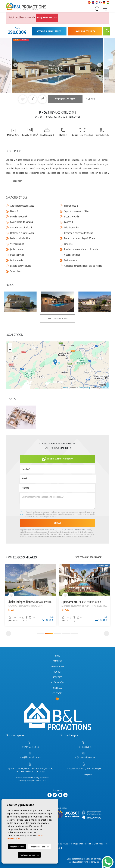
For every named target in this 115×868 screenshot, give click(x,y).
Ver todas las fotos (65, 99)
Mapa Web (78, 844)
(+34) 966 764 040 (30, 747)
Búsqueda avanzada (47, 18)
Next (99, 65)
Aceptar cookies (17, 847)
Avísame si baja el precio (49, 31)
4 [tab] (66, 634)
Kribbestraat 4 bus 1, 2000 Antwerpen (84, 769)
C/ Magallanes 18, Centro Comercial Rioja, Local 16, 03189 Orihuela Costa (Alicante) (31, 770)
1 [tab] (41, 634)
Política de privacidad (38, 514)
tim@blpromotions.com (85, 757)
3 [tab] (57, 634)
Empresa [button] (57, 661)
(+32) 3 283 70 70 (85, 747)
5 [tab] (74, 634)
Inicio (57, 656)
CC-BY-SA (104, 388)
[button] (42, 99)
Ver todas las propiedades (89, 557)
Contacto (57, 693)
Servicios (57, 677)
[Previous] (8, 634)
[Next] (107, 634)
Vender (57, 672)
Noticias (57, 688)
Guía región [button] (57, 683)
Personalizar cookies (39, 847)
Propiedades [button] (57, 667)
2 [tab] (49, 634)
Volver (90, 99)
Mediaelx (103, 844)
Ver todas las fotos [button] (57, 319)
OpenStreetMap (84, 388)
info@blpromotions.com (31, 757)
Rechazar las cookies (29, 855)
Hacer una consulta (85, 31)
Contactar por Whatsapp (58, 459)
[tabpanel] (31, 595)
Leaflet (66, 388)
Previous (16, 65)
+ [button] (10, 345)
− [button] (10, 350)
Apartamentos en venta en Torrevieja (84, 862)
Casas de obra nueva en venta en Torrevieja (84, 859)
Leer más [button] (18, 181)
